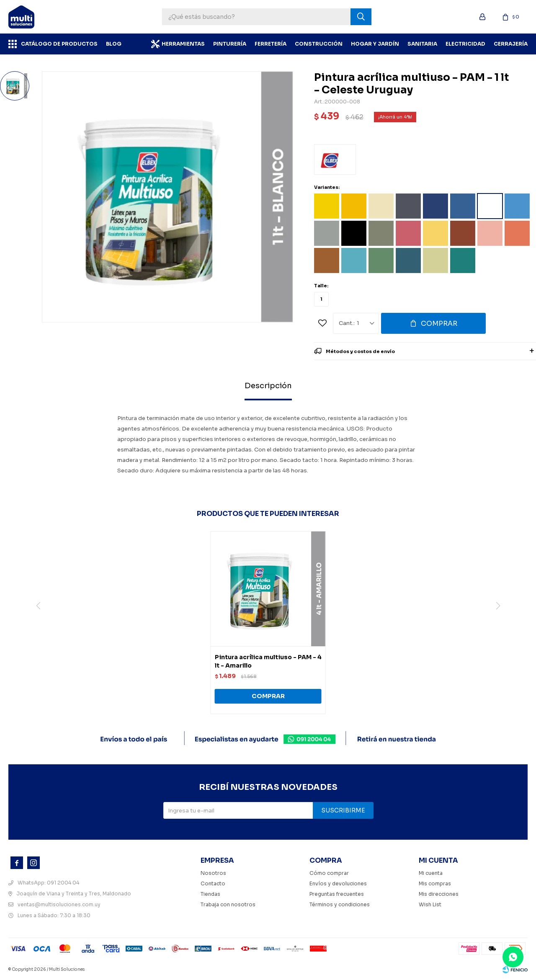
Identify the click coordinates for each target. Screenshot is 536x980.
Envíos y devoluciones (338, 883)
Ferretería (271, 44)
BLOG (114, 44)
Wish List (430, 904)
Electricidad (465, 44)
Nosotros (213, 873)
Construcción (319, 44)
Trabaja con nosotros (228, 904)
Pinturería (230, 44)
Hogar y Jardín (375, 44)
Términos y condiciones (340, 904)
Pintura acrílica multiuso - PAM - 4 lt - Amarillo (268, 661)
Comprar (439, 324)
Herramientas (183, 44)
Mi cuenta (431, 873)
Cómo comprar (329, 873)
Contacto (213, 883)
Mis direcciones (439, 894)
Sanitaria (422, 44)
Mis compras (435, 883)
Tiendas (210, 894)
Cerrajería (511, 44)
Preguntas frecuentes (337, 894)
